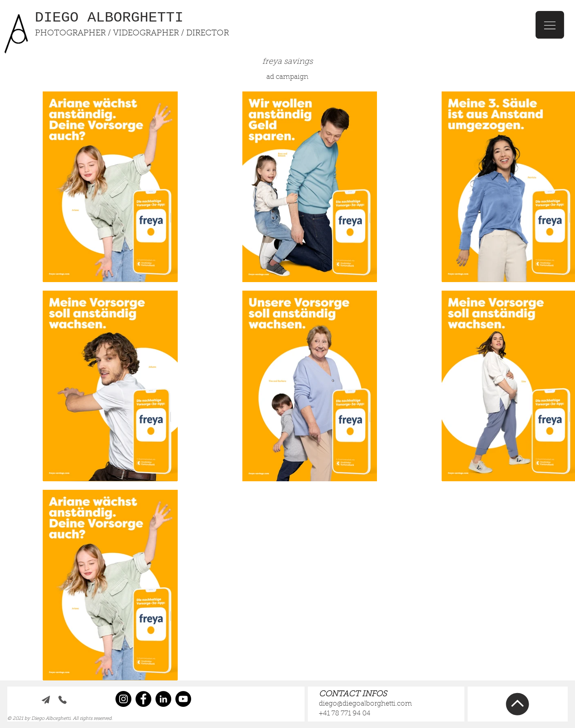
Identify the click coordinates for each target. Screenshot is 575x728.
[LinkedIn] (163, 699)
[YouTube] (183, 699)
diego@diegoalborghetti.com (365, 704)
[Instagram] (123, 699)
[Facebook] (143, 699)
